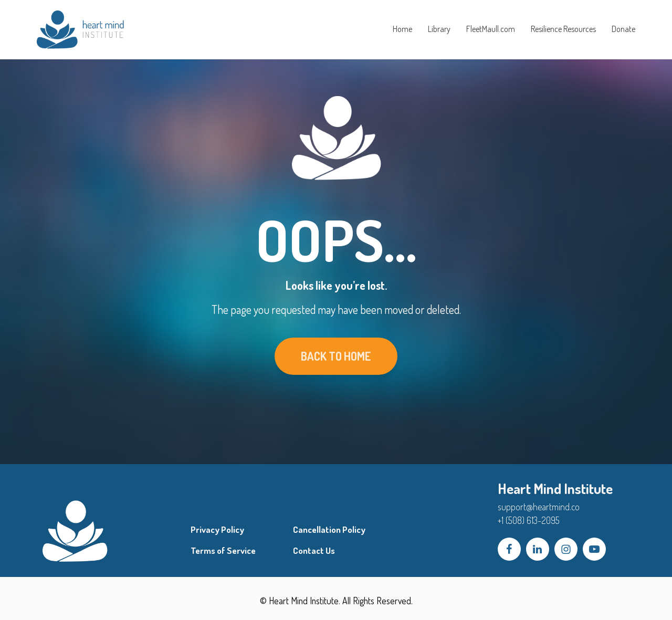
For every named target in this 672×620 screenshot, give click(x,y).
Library (439, 29)
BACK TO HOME (336, 356)
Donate (623, 29)
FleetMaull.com (491, 29)
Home (402, 29)
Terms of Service (223, 551)
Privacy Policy (217, 530)
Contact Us (314, 551)
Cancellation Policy (329, 530)
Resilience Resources (563, 29)
